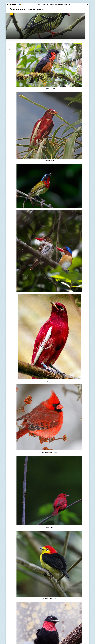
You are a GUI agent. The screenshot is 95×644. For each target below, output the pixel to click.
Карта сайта (67, 5)
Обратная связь (59, 5)
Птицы (40, 5)
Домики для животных (48, 5)
